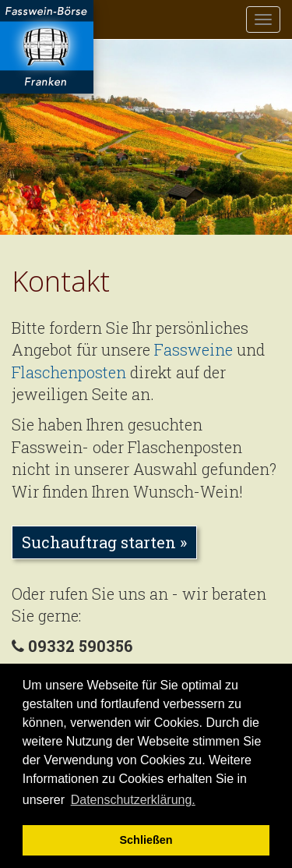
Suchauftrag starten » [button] (104, 542)
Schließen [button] (146, 840)
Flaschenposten (69, 372)
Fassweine (193, 349)
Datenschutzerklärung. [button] (133, 800)
